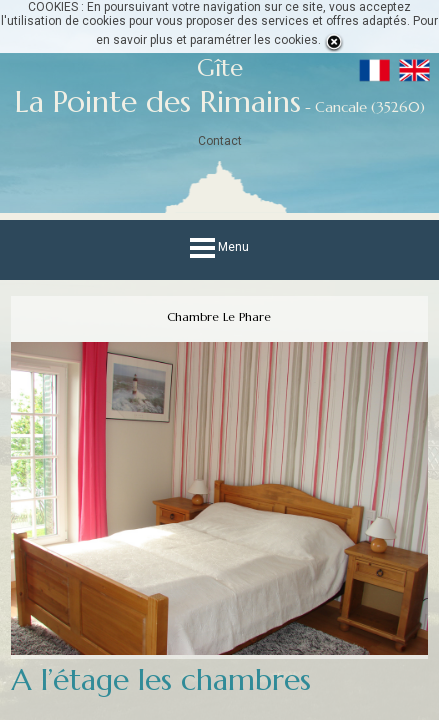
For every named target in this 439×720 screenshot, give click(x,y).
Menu (219, 247)
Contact (220, 141)
